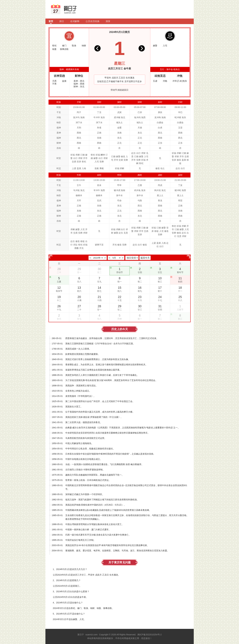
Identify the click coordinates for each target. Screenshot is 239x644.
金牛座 (127, 69)
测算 (108, 21)
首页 (51, 21)
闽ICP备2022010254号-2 (150, 635)
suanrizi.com (92, 635)
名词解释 (75, 21)
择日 (62, 21)
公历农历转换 (93, 21)
